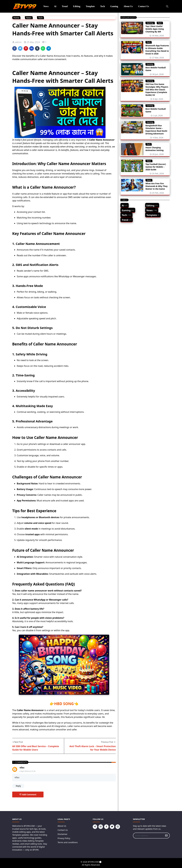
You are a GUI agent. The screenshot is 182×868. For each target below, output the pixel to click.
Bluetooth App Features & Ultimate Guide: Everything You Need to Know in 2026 (157, 50)
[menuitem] (46, 6)
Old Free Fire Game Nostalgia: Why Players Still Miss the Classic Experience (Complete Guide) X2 (157, 90)
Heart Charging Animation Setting (154, 149)
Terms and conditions (68, 842)
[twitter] (112, 827)
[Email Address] (148, 836)
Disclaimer (62, 834)
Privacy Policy (64, 838)
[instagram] (118, 827)
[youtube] (101, 827)
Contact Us (63, 830)
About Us (62, 826)
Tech (160, 23)
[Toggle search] (167, 6)
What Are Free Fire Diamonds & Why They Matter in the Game (157, 186)
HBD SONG (64, 704)
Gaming (150, 23)
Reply (18, 786)
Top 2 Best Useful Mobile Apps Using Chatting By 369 (155, 29)
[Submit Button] (166, 836)
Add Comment (28, 794)
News (149, 161)
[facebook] (106, 827)
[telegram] (95, 827)
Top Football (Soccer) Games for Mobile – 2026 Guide (156, 167)
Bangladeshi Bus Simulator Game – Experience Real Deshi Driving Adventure (156, 130)
